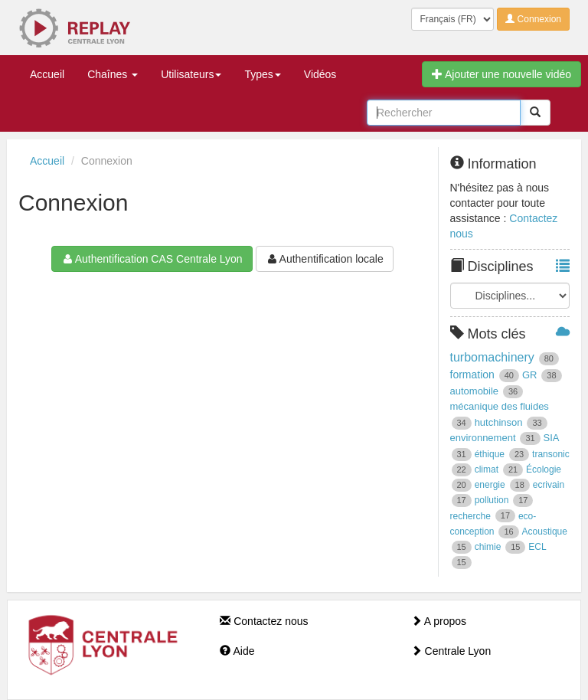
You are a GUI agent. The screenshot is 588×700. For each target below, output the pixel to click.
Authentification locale (325, 259)
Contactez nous (264, 621)
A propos (439, 621)
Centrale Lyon (451, 651)
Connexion (533, 19)
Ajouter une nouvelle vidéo (501, 74)
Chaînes (113, 74)
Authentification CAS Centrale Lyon (152, 259)
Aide (237, 651)
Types (262, 74)
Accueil (47, 74)
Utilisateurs (191, 74)
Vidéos (320, 74)
